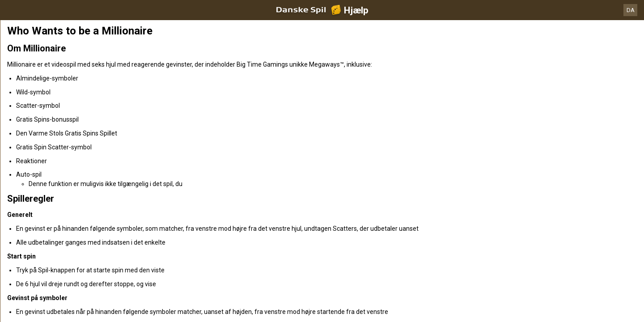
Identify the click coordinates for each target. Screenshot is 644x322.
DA (631, 10)
